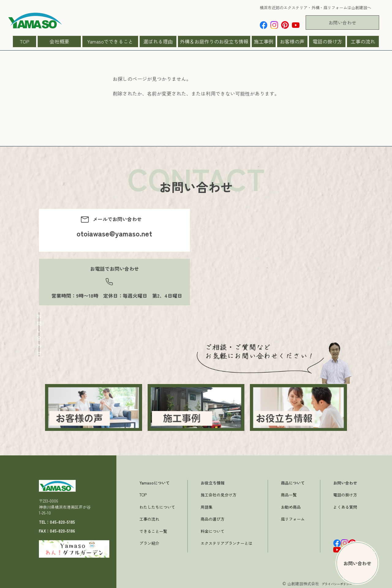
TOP (25, 41)
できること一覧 (153, 530)
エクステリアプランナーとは (226, 542)
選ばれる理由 (158, 41)
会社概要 (59, 41)
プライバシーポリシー (332, 582)
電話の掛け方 (327, 41)
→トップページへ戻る (137, 125)
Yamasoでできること (110, 41)
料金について (213, 530)
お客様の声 (292, 41)
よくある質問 (345, 506)
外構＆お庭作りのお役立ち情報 (214, 41)
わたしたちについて (157, 506)
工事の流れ (363, 41)
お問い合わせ (342, 23)
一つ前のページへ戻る (137, 133)
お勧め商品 (291, 506)
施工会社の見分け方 (219, 494)
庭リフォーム (293, 518)
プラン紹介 (149, 542)
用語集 (207, 506)
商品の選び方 (213, 518)
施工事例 (264, 41)
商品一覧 (289, 494)
